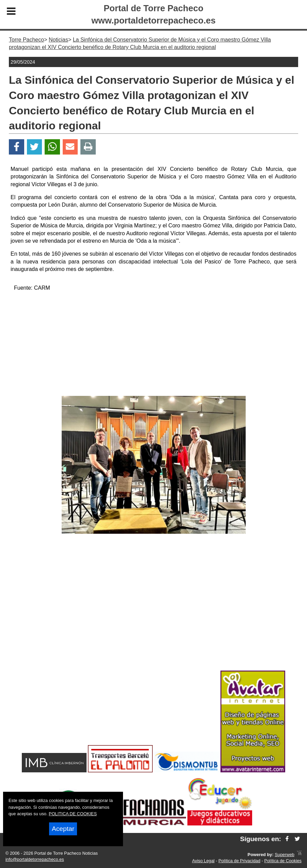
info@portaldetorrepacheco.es (35, 859)
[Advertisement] (154, 345)
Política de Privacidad (239, 861)
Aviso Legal (203, 861)
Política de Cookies (283, 861)
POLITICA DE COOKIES (73, 814)
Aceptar (63, 829)
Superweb (285, 855)
